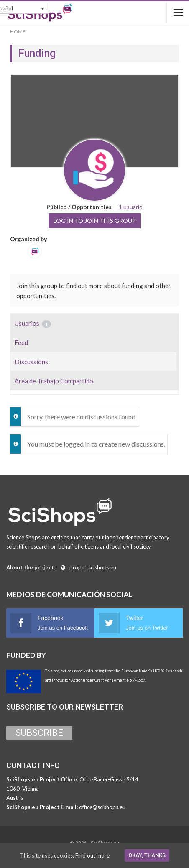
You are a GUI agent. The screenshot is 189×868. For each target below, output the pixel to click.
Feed (21, 342)
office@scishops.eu (102, 807)
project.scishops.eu (93, 567)
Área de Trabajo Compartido (54, 381)
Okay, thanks (147, 855)
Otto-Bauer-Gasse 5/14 (109, 779)
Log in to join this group (95, 221)
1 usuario (131, 207)
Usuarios (33, 324)
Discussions (31, 362)
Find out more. (93, 855)
